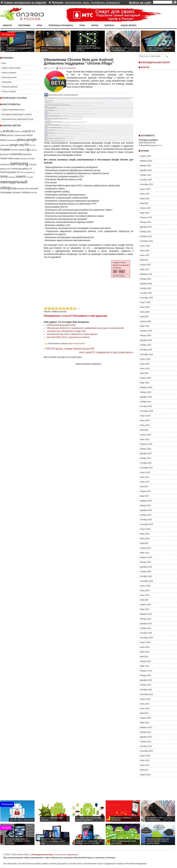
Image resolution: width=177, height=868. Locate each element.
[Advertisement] (157, 101)
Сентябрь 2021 (147, 241)
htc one (32, 145)
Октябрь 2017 (146, 463)
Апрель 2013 (146, 718)
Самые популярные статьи (13, 110)
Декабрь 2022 (146, 170)
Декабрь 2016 (146, 510)
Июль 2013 (145, 704)
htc (27, 145)
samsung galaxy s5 (10, 172)
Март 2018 (145, 439)
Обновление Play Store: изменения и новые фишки (72, 334)
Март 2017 (145, 496)
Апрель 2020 (146, 321)
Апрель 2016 (146, 548)
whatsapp (12, 177)
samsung (19, 164)
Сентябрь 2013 (147, 694)
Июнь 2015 (145, 595)
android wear (21, 135)
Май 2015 (144, 600)
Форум (95, 25)
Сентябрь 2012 (147, 751)
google (31, 140)
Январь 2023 (146, 166)
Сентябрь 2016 (147, 524)
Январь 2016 (146, 562)
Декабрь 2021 (146, 227)
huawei (5, 149)
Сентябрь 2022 (147, 184)
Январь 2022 (146, 222)
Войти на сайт (140, 3)
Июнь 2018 (145, 425)
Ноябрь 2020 (146, 288)
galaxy (21, 140)
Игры (39, 25)
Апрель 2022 (146, 208)
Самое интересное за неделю (25, 3)
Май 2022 (144, 203)
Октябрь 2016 (146, 520)
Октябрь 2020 (146, 293)
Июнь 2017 (145, 482)
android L (10, 135)
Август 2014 (145, 642)
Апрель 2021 (146, 265)
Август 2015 (145, 586)
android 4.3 (18, 131)
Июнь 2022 (145, 199)
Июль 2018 (145, 421)
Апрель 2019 (146, 378)
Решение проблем (10, 87)
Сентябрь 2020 (147, 298)
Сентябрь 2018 (147, 411)
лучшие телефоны (22, 192)
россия (34, 193)
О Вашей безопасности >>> (150, 145)
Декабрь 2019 (146, 340)
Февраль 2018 (146, 444)
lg (28, 149)
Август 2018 (145, 416)
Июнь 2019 (145, 369)
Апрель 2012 (146, 775)
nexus (4, 158)
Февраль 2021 (146, 274)
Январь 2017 (146, 506)
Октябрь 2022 (146, 180)
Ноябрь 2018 (146, 402)
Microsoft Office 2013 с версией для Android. (68, 337)
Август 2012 (145, 756)
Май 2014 (144, 657)
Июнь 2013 (145, 709)
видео (31, 177)
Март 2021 (145, 269)
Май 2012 (144, 770)
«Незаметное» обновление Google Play (66, 331)
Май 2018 (144, 430)
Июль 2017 (145, 477)
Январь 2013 (146, 732)
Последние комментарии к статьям (17, 114)
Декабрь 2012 (146, 737)
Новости (7, 25)
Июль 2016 (145, 534)
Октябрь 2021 (146, 236)
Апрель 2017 (146, 491)
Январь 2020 (146, 336)
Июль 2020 (145, 307)
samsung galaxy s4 (22, 169)
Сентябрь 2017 (147, 468)
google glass (5, 145)
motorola (16, 154)
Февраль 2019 (146, 387)
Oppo (33, 158)
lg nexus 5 (5, 154)
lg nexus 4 (34, 150)
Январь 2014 (146, 675)
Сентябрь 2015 (147, 581)
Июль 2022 (145, 194)
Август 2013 (145, 699)
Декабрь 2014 (146, 624)
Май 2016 (144, 543)
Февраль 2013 (146, 727)
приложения (73, 3)
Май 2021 (144, 260)
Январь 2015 (146, 619)
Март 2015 (145, 609)
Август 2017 (145, 472)
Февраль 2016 (146, 557)
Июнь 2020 (145, 312)
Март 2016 (145, 553)
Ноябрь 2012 (146, 742)
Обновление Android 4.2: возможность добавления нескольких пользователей (85, 328)
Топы (82, 25)
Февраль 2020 (146, 331)
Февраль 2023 (146, 161)
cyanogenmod (11, 140)
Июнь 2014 (145, 652)
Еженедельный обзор (155, 62)
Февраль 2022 (146, 217)
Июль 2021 (145, 251)
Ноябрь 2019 (146, 345)
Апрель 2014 (146, 661)
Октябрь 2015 (146, 576)
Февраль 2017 (146, 501)
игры (86, 3)
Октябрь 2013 (146, 690)
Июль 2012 (145, 760)
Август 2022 (145, 189)
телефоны (97, 3)
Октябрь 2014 (146, 633)
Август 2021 (145, 246)
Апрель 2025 (146, 156)
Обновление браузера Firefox (61, 325)
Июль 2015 (145, 590)
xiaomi (21, 176)
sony (4, 176)
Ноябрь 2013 (146, 685)
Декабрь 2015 (146, 567)
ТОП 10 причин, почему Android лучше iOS (70, 349)
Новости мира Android (11, 68)
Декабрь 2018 (146, 397)
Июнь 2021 (145, 255)
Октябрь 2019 (146, 350)
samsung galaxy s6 (27, 172)
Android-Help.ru (23, 855)
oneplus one (25, 159)
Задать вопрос (129, 25)
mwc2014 (27, 154)
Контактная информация (67, 855)
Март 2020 (145, 326)
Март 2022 (145, 213)
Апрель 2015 (146, 605)
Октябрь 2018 (146, 406)
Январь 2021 (146, 279)
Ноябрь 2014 (146, 628)
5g (1, 131)
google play (17, 145)
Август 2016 (145, 529)
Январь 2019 (146, 392)
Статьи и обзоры (9, 92)
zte (27, 177)
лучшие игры (24, 188)
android (8, 131)
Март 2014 (145, 666)
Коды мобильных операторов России (17, 119)
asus (3, 140)
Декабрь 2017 (146, 454)
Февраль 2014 (146, 671)
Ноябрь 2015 (146, 572)
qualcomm (5, 164)
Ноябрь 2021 (146, 232)
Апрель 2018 (146, 435)
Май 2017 (144, 487)
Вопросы (109, 25)
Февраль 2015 (146, 614)
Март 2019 (145, 383)
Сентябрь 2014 (147, 638)
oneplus (17, 158)
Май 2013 (144, 713)
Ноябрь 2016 (146, 515)
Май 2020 (144, 317)
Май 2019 (144, 373)
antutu (30, 135)
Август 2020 (145, 302)
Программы (24, 25)
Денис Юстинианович (68, 68)
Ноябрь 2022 (146, 175)
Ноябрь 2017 (146, 458)
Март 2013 (145, 723)
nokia (10, 158)
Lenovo (22, 150)
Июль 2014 (145, 647)
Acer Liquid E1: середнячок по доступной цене (105, 352)
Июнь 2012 (145, 765)
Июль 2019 (145, 364)
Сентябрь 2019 (147, 354)
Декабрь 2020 (146, 284)
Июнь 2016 (145, 539)
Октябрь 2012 (146, 746)
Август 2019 (145, 359)
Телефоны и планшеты (61, 25)
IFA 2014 (14, 150)
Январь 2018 (146, 449)
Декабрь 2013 (146, 680)
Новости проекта (9, 73)
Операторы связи (9, 77)
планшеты (113, 3)
